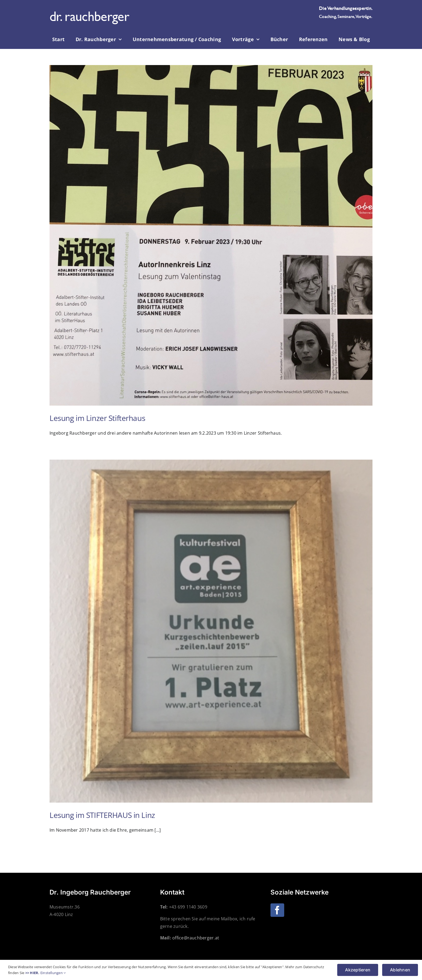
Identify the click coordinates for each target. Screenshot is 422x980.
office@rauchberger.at (196, 938)
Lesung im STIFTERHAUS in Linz (102, 815)
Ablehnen (400, 970)
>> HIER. (32, 973)
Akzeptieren (358, 970)
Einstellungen (53, 973)
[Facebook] (277, 910)
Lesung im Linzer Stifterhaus (97, 418)
